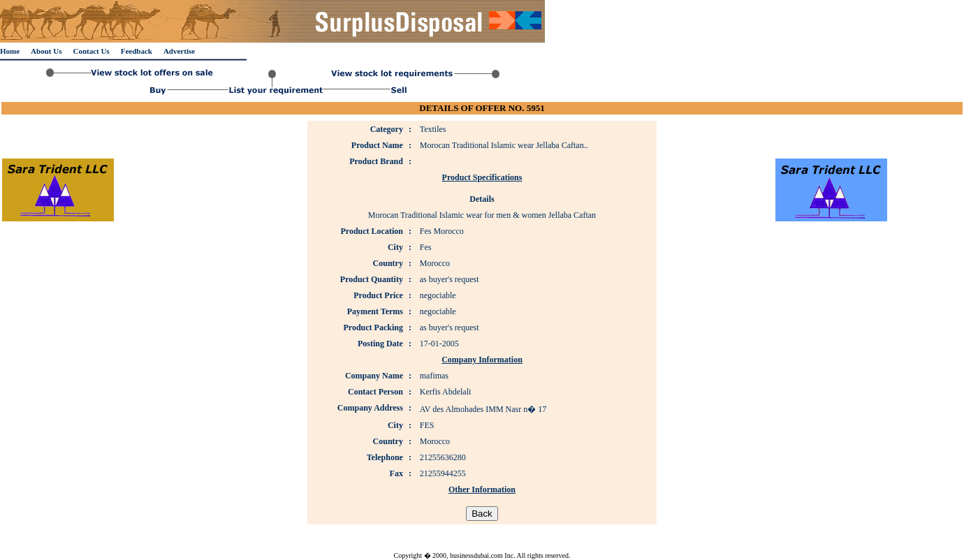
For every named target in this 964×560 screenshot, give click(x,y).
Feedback (137, 51)
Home (10, 51)
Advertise (179, 51)
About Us (46, 51)
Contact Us (91, 51)
